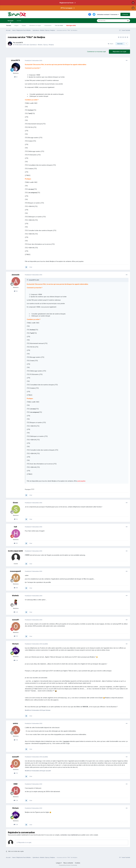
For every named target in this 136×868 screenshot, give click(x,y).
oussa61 (15, 620)
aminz (15, 723)
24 (16, 77)
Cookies (78, 863)
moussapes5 (15, 571)
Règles (16, 25)
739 (16, 740)
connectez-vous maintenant (69, 835)
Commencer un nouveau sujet (96, 52)
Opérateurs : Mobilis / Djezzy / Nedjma (42, 45)
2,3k (16, 800)
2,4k (16, 612)
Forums (9, 25)
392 (16, 543)
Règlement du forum (67, 3)
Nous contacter (68, 863)
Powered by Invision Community (68, 865)
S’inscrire (125, 14)
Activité (19, 21)
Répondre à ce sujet (119, 52)
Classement (48, 25)
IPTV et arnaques (67, 8)
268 (16, 588)
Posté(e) (34, 60)
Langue (59, 863)
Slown (15, 503)
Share (111, 44)
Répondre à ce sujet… (24, 842)
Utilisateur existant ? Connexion (108, 14)
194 (16, 291)
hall (15, 527)
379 (16, 636)
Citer (31, 267)
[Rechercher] (107, 21)
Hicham (15, 644)
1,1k (16, 519)
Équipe (24, 25)
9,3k (16, 660)
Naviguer (11, 21)
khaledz (15, 596)
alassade (15, 275)
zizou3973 (19, 43)
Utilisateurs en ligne (35, 25)
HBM (15, 784)
